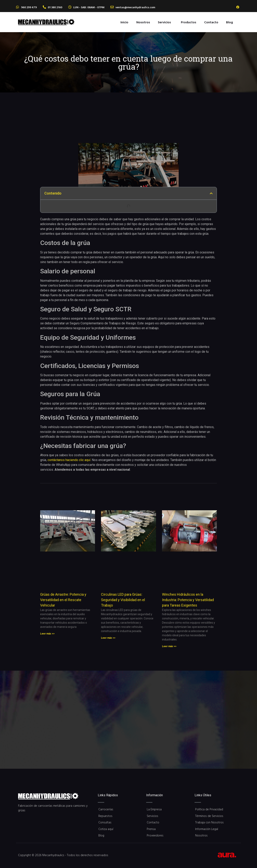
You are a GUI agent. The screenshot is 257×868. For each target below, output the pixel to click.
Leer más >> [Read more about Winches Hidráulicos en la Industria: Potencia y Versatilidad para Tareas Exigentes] (169, 646)
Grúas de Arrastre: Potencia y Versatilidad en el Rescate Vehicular (63, 600)
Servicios (164, 22)
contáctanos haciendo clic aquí (69, 460)
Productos (189, 22)
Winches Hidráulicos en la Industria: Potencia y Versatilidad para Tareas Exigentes (188, 600)
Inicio (124, 22)
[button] (165, 22)
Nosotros (143, 22)
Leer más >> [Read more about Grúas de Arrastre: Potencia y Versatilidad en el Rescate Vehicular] (47, 634)
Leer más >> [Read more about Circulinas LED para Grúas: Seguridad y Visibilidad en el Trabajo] (108, 638)
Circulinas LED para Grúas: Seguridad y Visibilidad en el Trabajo (123, 600)
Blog (229, 22)
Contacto (211, 22)
